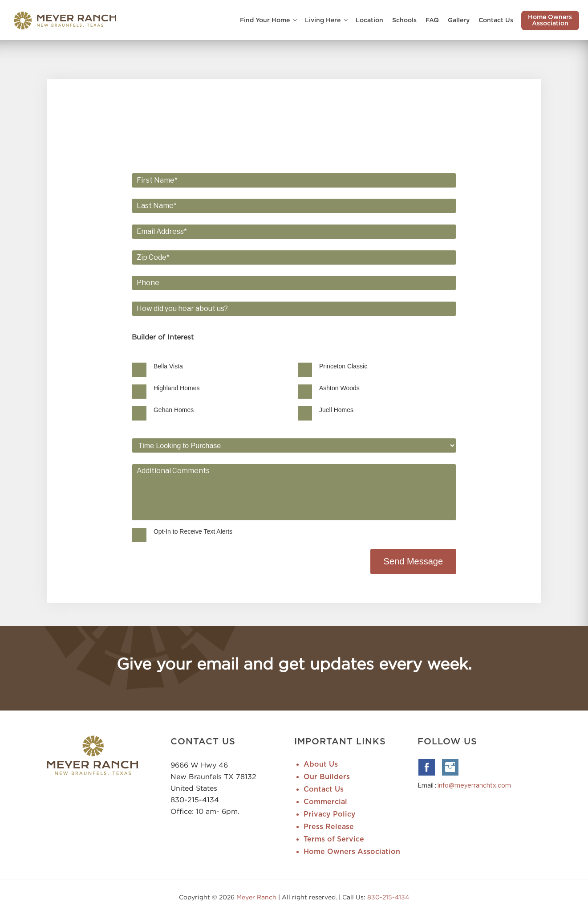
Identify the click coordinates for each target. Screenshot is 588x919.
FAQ (432, 20)
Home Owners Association (550, 20)
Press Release (329, 828)
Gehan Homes (194, 410)
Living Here (327, 20)
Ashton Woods (339, 388)
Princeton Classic (343, 367)
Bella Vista (188, 367)
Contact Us (496, 20)
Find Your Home (269, 20)
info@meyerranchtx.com (474, 786)
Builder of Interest (183, 338)
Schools (404, 20)
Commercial (325, 803)
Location (369, 20)
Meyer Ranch (257, 898)
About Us (321, 765)
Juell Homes (336, 410)
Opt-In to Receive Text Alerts (213, 532)
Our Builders (327, 778)
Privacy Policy (330, 815)
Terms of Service (334, 840)
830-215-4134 (195, 801)
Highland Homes (197, 388)
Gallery (459, 20)
